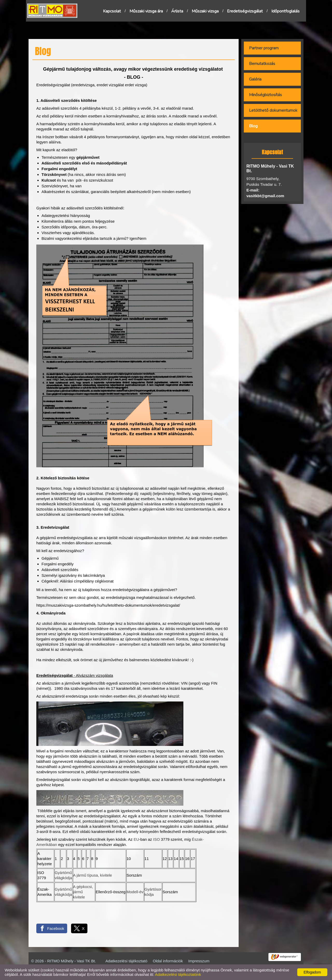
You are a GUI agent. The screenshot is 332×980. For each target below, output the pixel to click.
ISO (156, 839)
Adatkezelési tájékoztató (126, 961)
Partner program (264, 48)
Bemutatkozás (262, 64)
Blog (253, 126)
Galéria (255, 79)
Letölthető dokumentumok (273, 110)
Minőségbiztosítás (265, 95)
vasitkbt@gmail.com (265, 196)
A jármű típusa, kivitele (93, 875)
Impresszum (199, 961)
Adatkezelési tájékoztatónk (178, 974)
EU (136, 839)
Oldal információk (168, 961)
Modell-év (135, 892)
